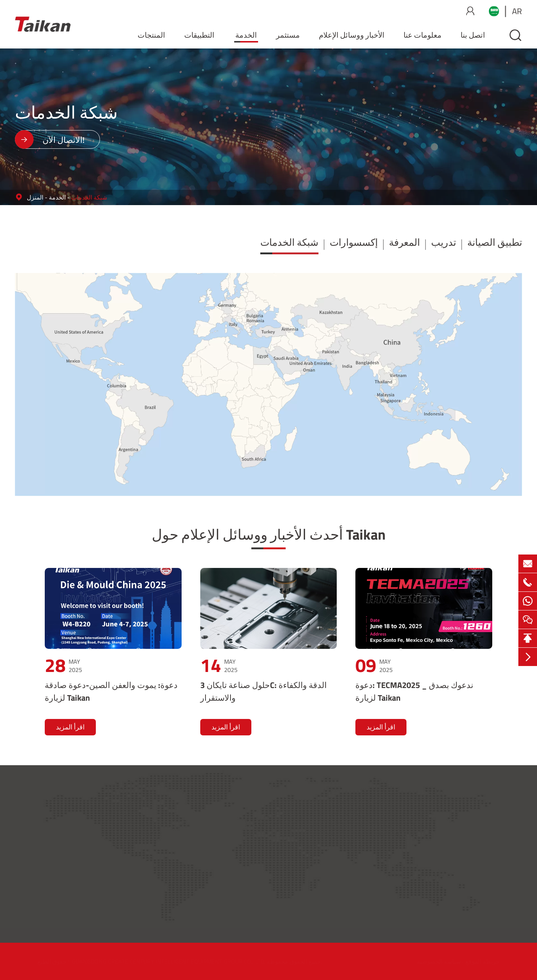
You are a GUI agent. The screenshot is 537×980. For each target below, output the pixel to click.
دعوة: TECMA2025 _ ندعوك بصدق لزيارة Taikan (414, 691)
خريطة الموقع (475, 961)
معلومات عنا (423, 35)
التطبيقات (199, 35)
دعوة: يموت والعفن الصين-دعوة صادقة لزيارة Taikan (111, 691)
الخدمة (246, 35)
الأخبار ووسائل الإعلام (352, 35)
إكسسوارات (354, 242)
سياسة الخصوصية (431, 961)
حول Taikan (450, 808)
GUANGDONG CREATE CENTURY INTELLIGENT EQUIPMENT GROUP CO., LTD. (176, 961)
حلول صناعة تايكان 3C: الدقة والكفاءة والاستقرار (263, 691)
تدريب (444, 242)
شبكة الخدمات (89, 197)
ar (517, 11)
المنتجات (151, 35)
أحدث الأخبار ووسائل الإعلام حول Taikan (269, 534)
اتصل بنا (473, 35)
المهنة (441, 885)
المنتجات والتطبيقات (295, 808)
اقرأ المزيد (70, 727)
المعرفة (404, 242)
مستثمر (288, 35)
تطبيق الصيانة (495, 242)
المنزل (35, 197)
